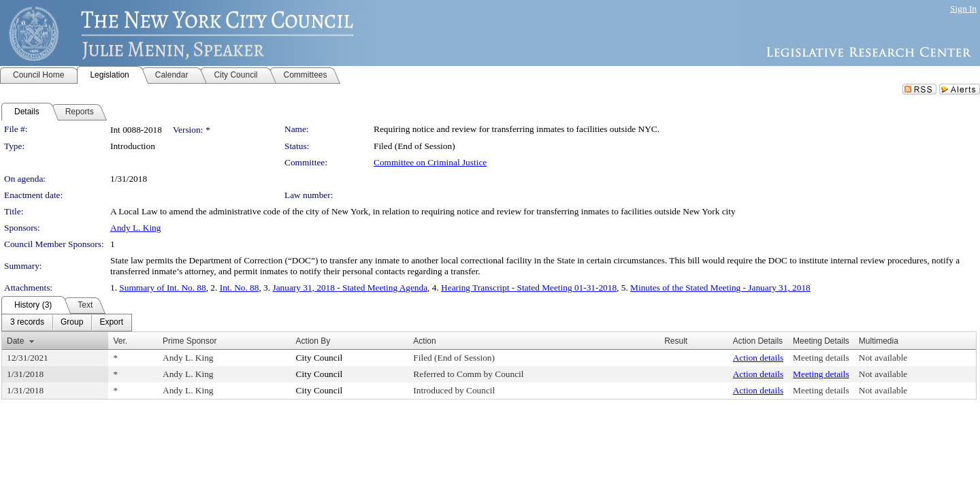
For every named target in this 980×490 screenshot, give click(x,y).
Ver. (120, 341)
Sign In (963, 9)
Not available (883, 358)
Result (676, 341)
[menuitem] (27, 323)
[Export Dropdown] (111, 323)
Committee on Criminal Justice (430, 162)
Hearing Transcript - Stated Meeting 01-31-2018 (529, 288)
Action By (313, 341)
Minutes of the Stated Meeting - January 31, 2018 (720, 288)
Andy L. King (135, 228)
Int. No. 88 (240, 288)
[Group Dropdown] (72, 323)
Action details (758, 358)
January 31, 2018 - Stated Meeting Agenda (350, 288)
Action (424, 341)
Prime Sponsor (190, 341)
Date (15, 341)
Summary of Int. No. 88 (162, 288)
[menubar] (67, 323)
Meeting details (821, 358)
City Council (320, 358)
